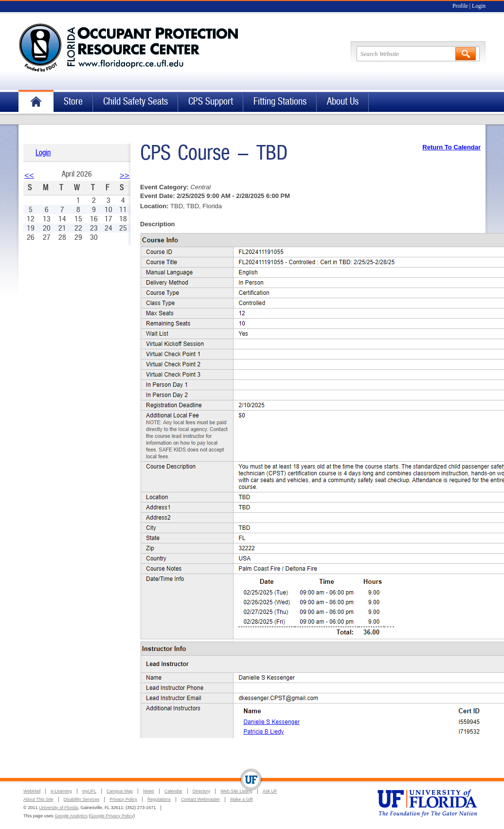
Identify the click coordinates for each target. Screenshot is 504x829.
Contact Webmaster (200, 799)
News (149, 791)
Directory (201, 791)
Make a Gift (242, 799)
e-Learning (61, 791)
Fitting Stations (280, 101)
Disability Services (82, 799)
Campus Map (120, 791)
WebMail (32, 791)
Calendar (173, 791)
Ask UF (270, 791)
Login (479, 6)
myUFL (89, 791)
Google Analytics (71, 816)
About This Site (38, 799)
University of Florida (58, 808)
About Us (343, 101)
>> (125, 175)
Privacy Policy (123, 799)
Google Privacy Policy (112, 816)
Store (73, 101)
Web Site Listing (236, 791)
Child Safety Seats (135, 101)
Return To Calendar (451, 147)
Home (36, 102)
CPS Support (211, 101)
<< (29, 175)
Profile (460, 6)
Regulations (159, 799)
